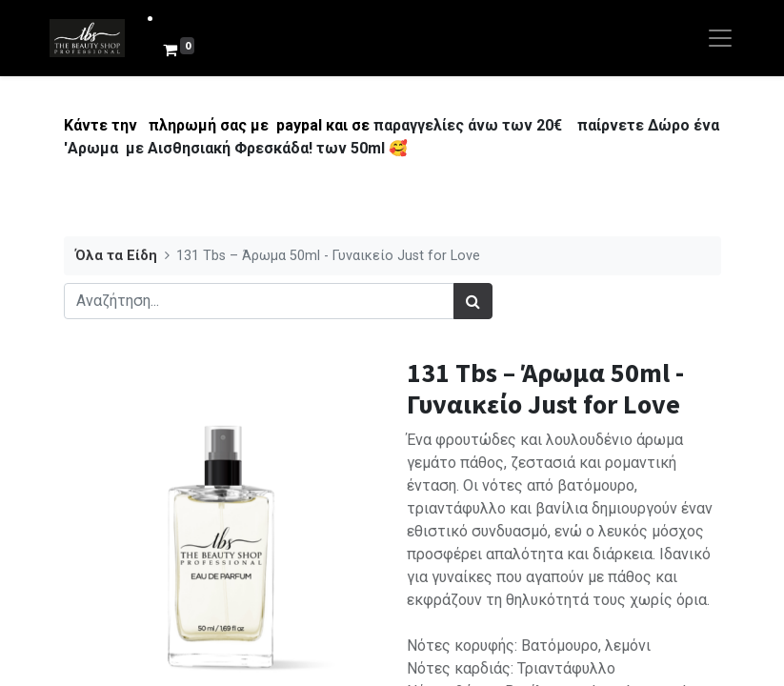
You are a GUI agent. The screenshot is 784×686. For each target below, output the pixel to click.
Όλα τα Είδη (116, 256)
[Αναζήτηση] (473, 301)
